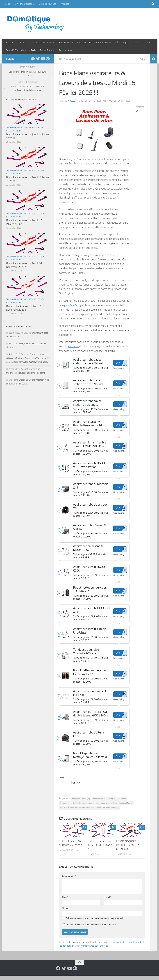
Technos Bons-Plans (41, 50)
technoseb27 (70, 101)
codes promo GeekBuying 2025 (105, 803)
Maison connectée (42, 43)
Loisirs (136, 43)
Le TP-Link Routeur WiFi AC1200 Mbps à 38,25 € (71, 849)
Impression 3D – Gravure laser (93, 43)
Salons (147, 43)
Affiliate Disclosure (25, 4)
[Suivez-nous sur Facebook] (33, 59)
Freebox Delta (66, 43)
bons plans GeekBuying (81, 803)
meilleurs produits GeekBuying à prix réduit (77, 812)
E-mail (107, 901)
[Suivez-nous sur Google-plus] (48, 59)
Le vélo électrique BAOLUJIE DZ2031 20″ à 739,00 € (129, 849)
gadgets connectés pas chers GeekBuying (116, 808)
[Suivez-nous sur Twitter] (38, 59)
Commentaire (69, 880)
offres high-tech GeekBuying (107, 812)
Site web (66, 912)
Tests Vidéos (65, 50)
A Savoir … (23, 43)
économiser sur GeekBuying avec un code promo (79, 808)
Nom (65, 901)
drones (123, 803)
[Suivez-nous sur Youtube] (43, 59)
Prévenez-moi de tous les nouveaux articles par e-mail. (91, 929)
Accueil (7, 4)
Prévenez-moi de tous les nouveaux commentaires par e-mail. (95, 923)
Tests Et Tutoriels (15, 50)
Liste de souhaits (48, 4)
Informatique (122, 43)
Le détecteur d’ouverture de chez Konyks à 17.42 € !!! (99, 849)
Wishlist (65, 4)
